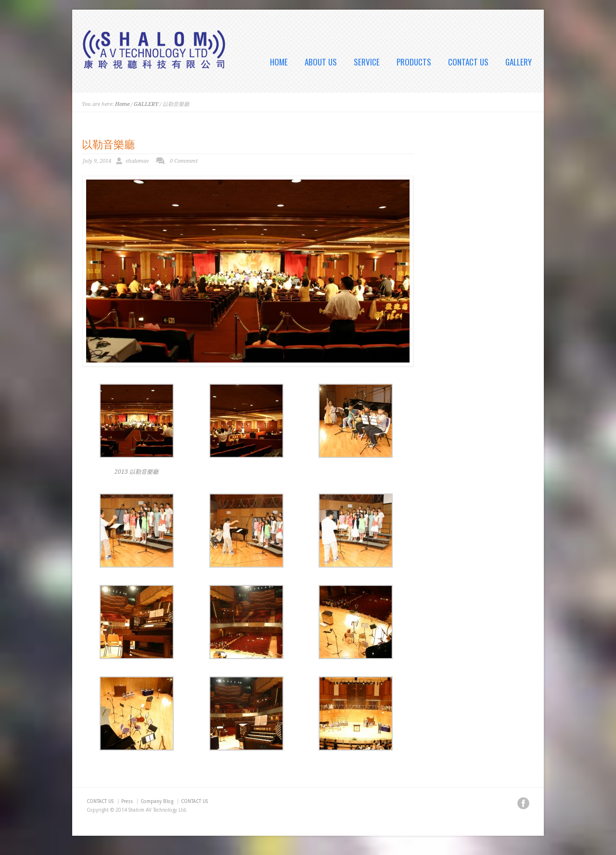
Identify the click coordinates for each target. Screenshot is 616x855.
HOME (279, 62)
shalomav (137, 161)
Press (127, 801)
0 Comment (184, 161)
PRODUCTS (414, 62)
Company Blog (157, 801)
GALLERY (519, 62)
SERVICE (367, 62)
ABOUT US (321, 62)
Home (122, 104)
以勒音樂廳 (108, 143)
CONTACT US (468, 62)
